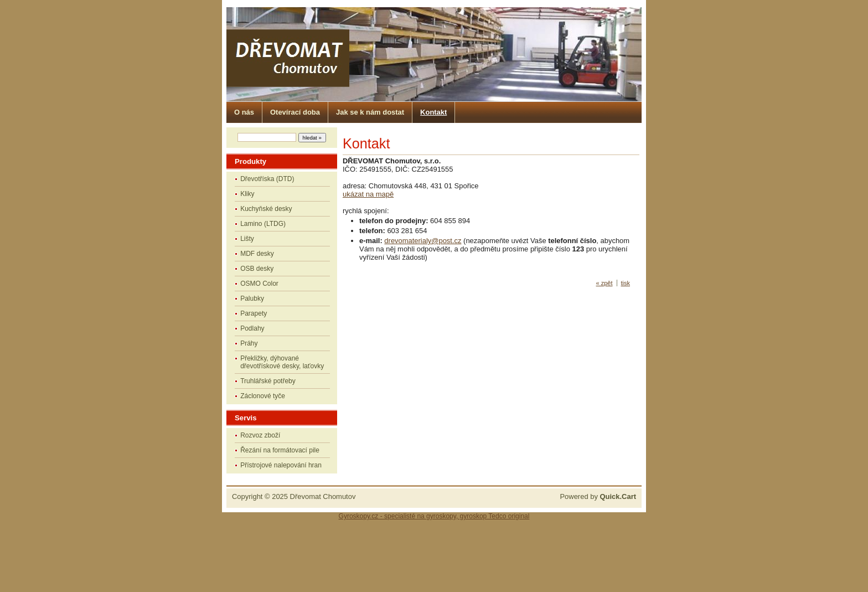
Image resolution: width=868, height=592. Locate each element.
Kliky (247, 194)
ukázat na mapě (368, 194)
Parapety (254, 313)
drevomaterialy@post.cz (423, 241)
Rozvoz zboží (260, 435)
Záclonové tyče (263, 396)
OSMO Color (259, 284)
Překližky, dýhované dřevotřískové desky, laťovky (282, 362)
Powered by (598, 496)
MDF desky (257, 254)
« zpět (604, 283)
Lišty (247, 239)
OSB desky (257, 269)
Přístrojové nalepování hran (281, 465)
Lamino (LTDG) (263, 224)
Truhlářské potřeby (268, 381)
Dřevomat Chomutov (323, 496)
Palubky (252, 298)
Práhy (249, 343)
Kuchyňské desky (266, 209)
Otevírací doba (295, 112)
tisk (626, 283)
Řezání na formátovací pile (280, 450)
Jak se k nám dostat (370, 112)
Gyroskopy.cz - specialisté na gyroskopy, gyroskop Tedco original (434, 516)
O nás (244, 112)
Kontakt (433, 112)
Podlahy (252, 328)
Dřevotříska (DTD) (267, 179)
